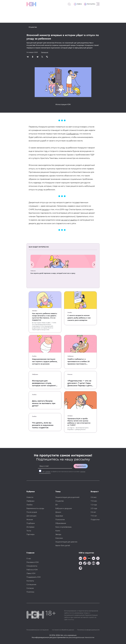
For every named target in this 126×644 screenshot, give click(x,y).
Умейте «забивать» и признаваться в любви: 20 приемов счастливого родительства (79, 362)
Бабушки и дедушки (64, 508)
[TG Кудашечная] (85, 559)
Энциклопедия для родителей (67, 497)
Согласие (30, 588)
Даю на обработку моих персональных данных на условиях (62, 472)
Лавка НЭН (31, 573)
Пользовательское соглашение (38, 630)
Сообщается (72, 134)
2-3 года (94, 508)
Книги (58, 531)
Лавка (78, 4)
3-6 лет (93, 512)
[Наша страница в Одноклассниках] (98, 559)
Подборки (31, 523)
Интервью (30, 527)
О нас (29, 559)
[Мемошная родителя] (89, 559)
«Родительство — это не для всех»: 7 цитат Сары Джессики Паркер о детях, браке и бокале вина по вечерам (80, 383)
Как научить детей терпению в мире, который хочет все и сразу (53, 273)
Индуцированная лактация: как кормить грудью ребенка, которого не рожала (45, 362)
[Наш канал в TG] (80, 559)
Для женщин (31, 516)
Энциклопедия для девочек (66, 542)
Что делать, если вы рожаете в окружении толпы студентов (43, 425)
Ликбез (35, 311)
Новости (30, 497)
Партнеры (30, 534)
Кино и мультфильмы (63, 527)
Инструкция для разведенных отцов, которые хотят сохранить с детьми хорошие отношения (44, 383)
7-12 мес (94, 501)
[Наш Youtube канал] (94, 563)
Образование (61, 523)
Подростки (95, 520)
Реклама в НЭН (33, 562)
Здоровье (59, 516)
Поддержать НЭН (34, 577)
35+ (57, 505)
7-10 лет (94, 516)
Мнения (70, 374)
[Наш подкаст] (80, 568)
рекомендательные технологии (81, 637)
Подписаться (81, 466)
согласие (48, 472)
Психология (60, 520)
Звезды (58, 534)
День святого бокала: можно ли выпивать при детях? (44, 403)
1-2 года (94, 505)
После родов (32, 512)
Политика (30, 592)
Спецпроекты (32, 566)
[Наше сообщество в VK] (94, 559)
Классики (59, 538)
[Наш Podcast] (98, 563)
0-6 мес (94, 497)
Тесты (29, 531)
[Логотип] (31, 4)
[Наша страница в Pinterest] (89, 563)
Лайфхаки (33, 271)
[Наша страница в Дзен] (80, 563)
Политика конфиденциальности (88, 630)
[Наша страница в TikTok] (85, 563)
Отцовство (33, 27)
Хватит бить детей (63, 546)
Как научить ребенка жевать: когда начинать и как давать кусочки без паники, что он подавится (45, 317)
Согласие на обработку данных (63, 630)
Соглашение (31, 585)
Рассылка (90, 4)
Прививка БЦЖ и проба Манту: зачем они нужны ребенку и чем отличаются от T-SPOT (79, 422)
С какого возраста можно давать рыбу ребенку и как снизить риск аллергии (79, 318)
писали (45, 210)
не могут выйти (69, 220)
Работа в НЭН (32, 570)
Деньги (58, 512)
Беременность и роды (35, 508)
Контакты (30, 581)
